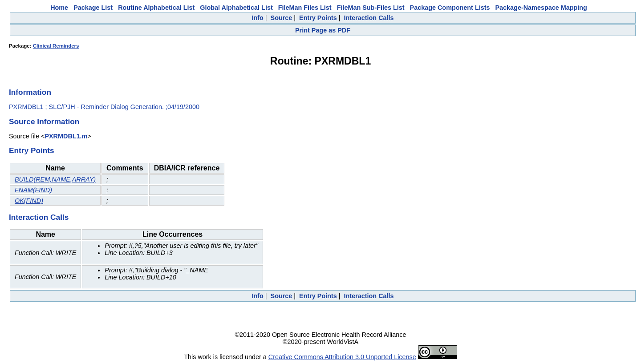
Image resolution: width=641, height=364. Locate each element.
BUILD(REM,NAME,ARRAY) (55, 179)
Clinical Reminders (56, 46)
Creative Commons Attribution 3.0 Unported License (342, 357)
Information (30, 92)
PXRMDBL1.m (66, 136)
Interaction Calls (369, 18)
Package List (93, 8)
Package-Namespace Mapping (541, 8)
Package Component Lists (450, 8)
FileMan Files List (305, 8)
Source (282, 18)
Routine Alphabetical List (156, 8)
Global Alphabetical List (236, 8)
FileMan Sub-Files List (371, 8)
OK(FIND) (29, 201)
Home (59, 8)
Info (257, 18)
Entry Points (318, 18)
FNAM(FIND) (33, 190)
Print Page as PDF (323, 30)
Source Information (44, 121)
